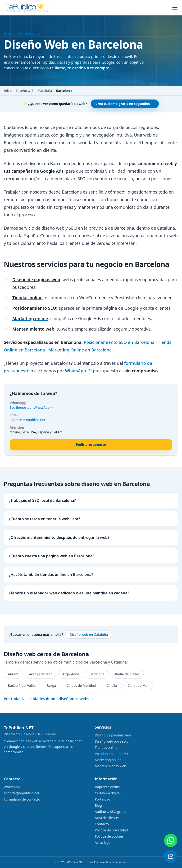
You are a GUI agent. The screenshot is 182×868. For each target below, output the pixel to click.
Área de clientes (107, 818)
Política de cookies (109, 836)
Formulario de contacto (22, 799)
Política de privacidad (111, 830)
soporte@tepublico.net (27, 420)
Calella (112, 685)
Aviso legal (103, 842)
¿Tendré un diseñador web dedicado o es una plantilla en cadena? (69, 593)
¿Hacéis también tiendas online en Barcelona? (51, 574)
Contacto (102, 824)
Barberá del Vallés (22, 685)
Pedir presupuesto (91, 444)
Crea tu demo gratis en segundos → (125, 104)
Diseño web (25, 91)
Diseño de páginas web (113, 735)
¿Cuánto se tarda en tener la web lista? (44, 519)
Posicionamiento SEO (111, 754)
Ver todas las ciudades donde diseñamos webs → (49, 699)
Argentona (71, 674)
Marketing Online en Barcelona (80, 350)
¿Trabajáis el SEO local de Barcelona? (42, 500)
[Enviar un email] (171, 857)
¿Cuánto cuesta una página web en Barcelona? (52, 556)
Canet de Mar (138, 685)
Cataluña (45, 91)
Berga (51, 685)
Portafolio (102, 799)
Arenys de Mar (40, 674)
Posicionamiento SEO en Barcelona (119, 342)
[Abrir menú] (175, 8)
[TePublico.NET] (27, 8)
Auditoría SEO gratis (110, 812)
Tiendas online (106, 747)
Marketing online (108, 760)
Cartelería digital (108, 793)
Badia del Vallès (127, 674)
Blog (98, 805)
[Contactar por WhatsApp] (171, 840)
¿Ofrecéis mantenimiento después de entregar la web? (59, 537)
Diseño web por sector (112, 741)
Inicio (8, 91)
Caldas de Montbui (81, 685)
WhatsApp (76, 371)
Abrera (13, 674)
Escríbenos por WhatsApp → (32, 407)
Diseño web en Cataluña (89, 634)
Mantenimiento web (110, 766)
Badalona (97, 674)
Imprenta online (107, 787)
